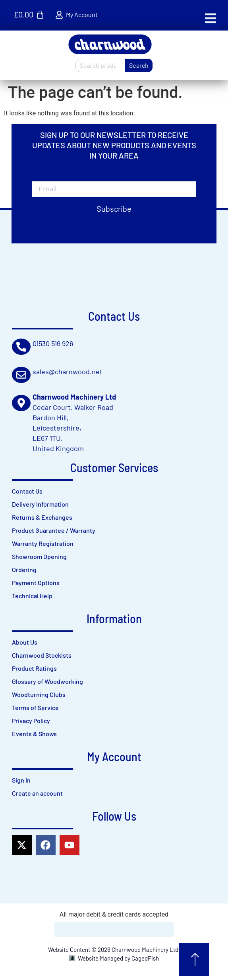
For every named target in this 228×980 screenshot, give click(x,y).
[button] (211, 18)
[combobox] (100, 65)
